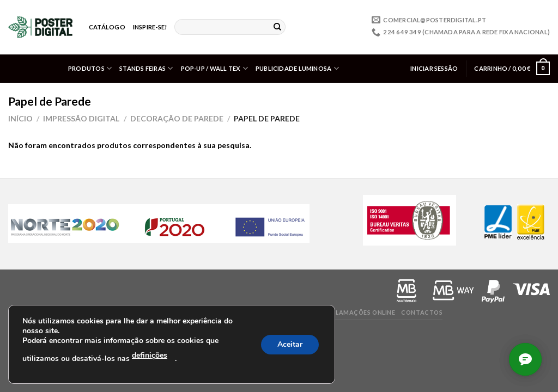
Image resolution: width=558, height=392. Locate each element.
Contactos (422, 312)
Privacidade (30, 312)
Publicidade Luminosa (297, 68)
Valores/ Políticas (255, 312)
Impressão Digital (81, 118)
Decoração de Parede (177, 118)
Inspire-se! (150, 27)
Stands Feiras (146, 68)
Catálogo (107, 27)
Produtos (90, 68)
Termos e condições (93, 312)
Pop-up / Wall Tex (214, 68)
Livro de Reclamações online (345, 312)
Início (20, 118)
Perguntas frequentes (175, 312)
